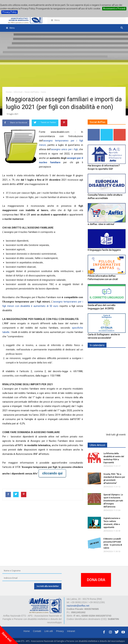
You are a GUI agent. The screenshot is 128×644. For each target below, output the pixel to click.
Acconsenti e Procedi (114, 9)
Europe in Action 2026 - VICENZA (114, 402)
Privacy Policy (9, 12)
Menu (55, 20)
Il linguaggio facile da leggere (104, 250)
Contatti (37, 631)
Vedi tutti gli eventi (116, 434)
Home (27, 631)
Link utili (49, 631)
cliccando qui (52, 473)
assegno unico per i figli (64, 149)
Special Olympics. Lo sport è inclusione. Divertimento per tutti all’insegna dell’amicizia (113, 501)
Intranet (71, 631)
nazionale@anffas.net (78, 606)
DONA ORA (96, 580)
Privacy (60, 631)
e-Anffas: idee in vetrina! (101, 224)
